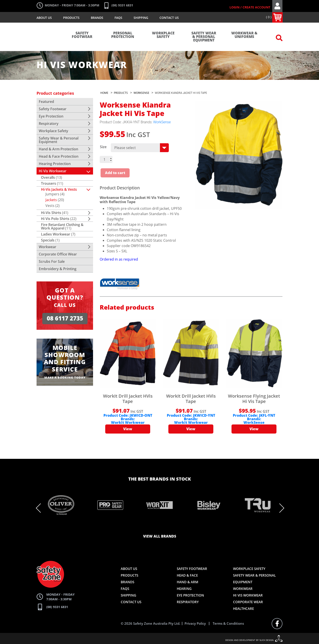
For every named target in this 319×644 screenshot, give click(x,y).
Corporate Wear (248, 602)
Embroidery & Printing (58, 269)
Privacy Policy (195, 623)
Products (71, 18)
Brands (97, 18)
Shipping (141, 18)
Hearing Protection (55, 164)
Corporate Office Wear (58, 254)
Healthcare (243, 609)
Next (279, 508)
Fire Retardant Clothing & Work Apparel (62, 226)
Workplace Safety (163, 35)
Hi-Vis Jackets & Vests (59, 189)
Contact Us (169, 18)
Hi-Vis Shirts (51, 213)
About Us (44, 18)
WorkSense (162, 122)
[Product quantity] (106, 159)
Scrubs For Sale (52, 261)
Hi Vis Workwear (53, 171)
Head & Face (187, 575)
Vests (50, 206)
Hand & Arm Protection (58, 149)
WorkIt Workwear (128, 423)
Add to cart (115, 173)
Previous (41, 508)
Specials (48, 240)
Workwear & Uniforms (244, 35)
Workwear (48, 247)
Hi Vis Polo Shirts (55, 219)
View (128, 429)
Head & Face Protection (59, 156)
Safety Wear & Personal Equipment (204, 37)
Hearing (184, 589)
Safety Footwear (82, 35)
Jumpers (52, 194)
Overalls (48, 177)
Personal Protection (123, 35)
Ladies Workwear (56, 234)
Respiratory (49, 124)
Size (103, 147)
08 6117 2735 (65, 318)
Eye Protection (51, 116)
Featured (46, 102)
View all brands (160, 536)
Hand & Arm (188, 582)
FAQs (118, 18)
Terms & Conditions (228, 623)
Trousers (49, 183)
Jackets (51, 200)
